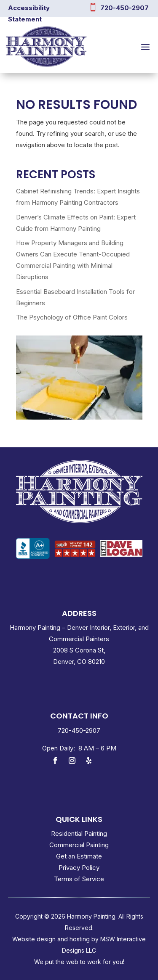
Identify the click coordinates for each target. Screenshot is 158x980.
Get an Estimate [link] (79, 856)
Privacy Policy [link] (79, 868)
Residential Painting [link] (79, 833)
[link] (33, 550)
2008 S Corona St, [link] (79, 650)
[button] (145, 47)
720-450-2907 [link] (125, 8)
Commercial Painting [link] (79, 845)
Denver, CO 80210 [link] (79, 662)
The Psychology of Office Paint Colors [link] (72, 317)
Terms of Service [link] (79, 879)
